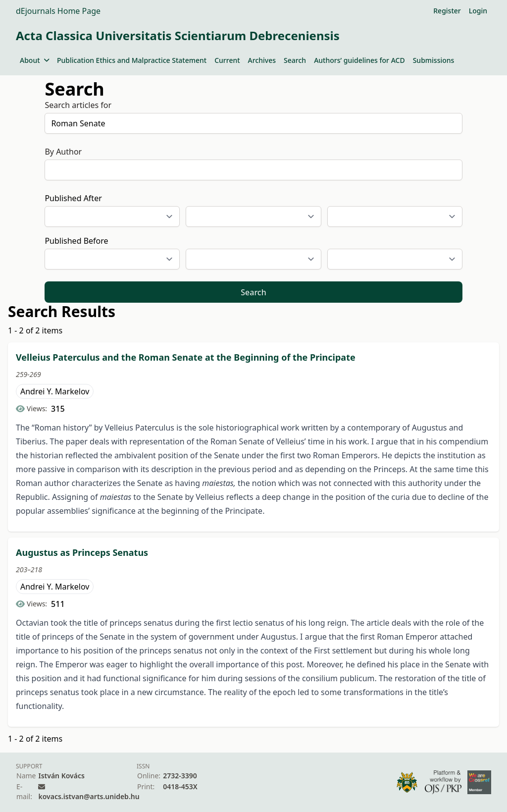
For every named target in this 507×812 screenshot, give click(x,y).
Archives (262, 60)
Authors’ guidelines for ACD (359, 60)
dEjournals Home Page (58, 11)
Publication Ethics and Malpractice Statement (132, 60)
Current (227, 60)
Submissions (434, 60)
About (34, 60)
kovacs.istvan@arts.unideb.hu (89, 796)
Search (295, 60)
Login (478, 11)
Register (447, 11)
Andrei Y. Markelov (55, 391)
